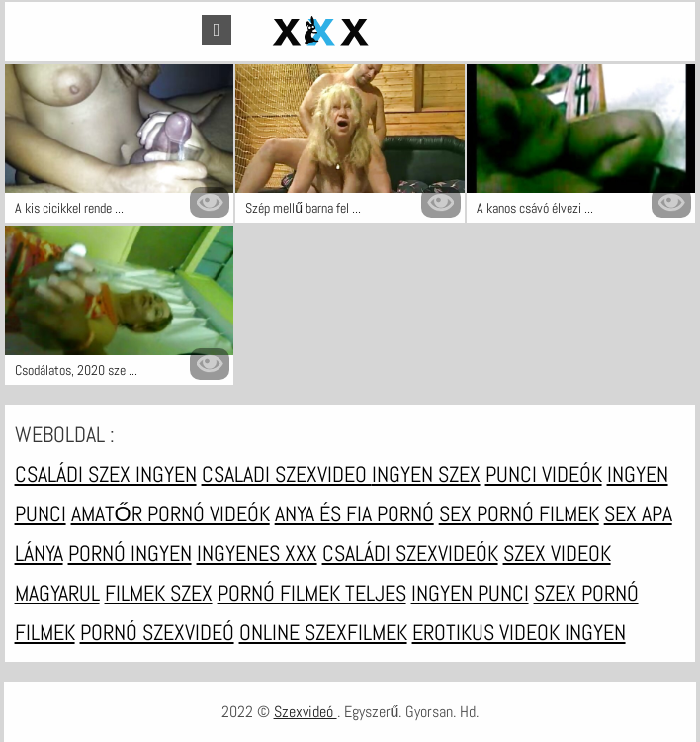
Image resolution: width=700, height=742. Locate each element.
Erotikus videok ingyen (519, 632)
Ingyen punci (470, 593)
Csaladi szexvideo (287, 474)
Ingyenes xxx (257, 553)
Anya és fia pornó (354, 513)
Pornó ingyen (130, 553)
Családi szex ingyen (106, 474)
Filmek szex (159, 593)
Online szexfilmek (323, 632)
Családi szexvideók (410, 553)
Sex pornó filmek (519, 513)
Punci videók (544, 474)
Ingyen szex (426, 474)
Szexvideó (306, 712)
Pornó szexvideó (157, 632)
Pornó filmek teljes (312, 593)
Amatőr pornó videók (171, 513)
